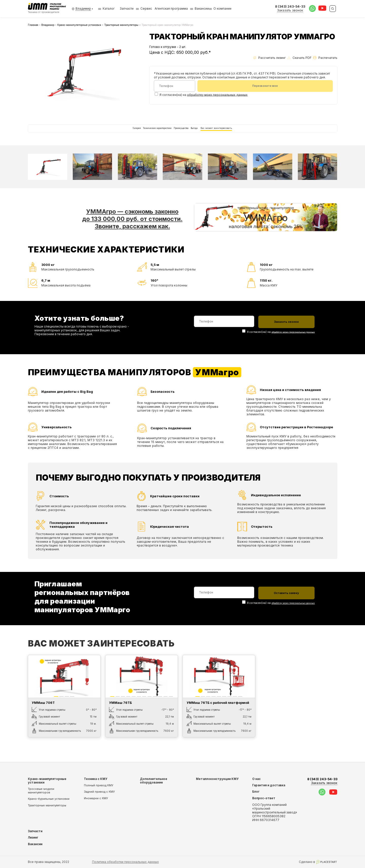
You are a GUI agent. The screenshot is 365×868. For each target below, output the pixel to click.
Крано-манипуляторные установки (79, 25)
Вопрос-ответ (264, 798)
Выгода (211, 134)
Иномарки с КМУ (96, 798)
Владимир (48, 25)
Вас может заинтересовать (246, 134)
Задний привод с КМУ (99, 792)
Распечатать (325, 58)
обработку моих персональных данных (217, 96)
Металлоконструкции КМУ (217, 779)
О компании (222, 8)
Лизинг (33, 838)
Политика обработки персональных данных (125, 862)
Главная (33, 25)
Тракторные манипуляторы (121, 25)
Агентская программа (171, 8)
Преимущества (185, 134)
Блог (256, 792)
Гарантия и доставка (269, 785)
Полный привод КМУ (99, 785)
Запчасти (127, 8)
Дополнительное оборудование (154, 781)
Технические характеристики (143, 134)
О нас (256, 779)
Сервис (146, 8)
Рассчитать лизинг (269, 58)
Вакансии (202, 8)
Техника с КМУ (96, 779)
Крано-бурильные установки (49, 799)
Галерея (105, 134)
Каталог (106, 8)
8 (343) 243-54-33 (322, 781)
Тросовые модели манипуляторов (41, 791)
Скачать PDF (299, 58)
